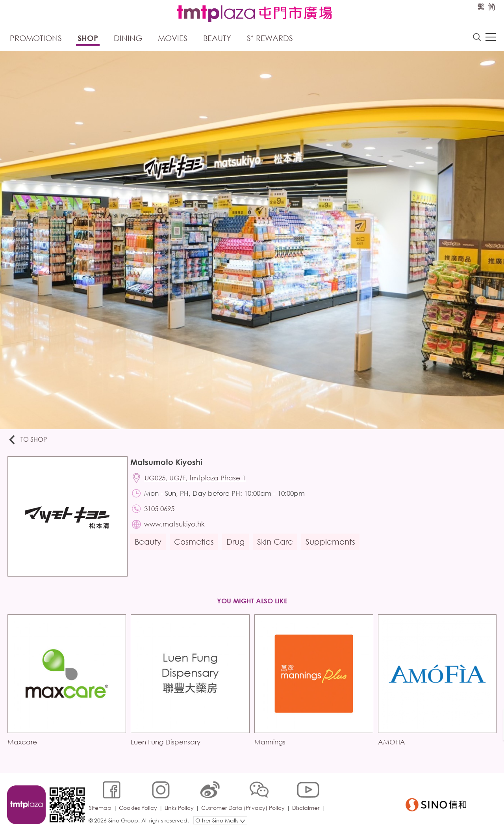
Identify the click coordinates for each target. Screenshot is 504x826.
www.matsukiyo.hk (176, 526)
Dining (128, 38)
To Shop (28, 440)
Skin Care (276, 544)
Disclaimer (307, 800)
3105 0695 (160, 510)
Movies (173, 38)
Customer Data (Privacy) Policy (244, 800)
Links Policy (180, 800)
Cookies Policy (139, 800)
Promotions (36, 38)
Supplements (332, 544)
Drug (237, 544)
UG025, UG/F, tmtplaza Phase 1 (196, 479)
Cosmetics (195, 544)
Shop (88, 38)
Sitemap (101, 800)
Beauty (217, 38)
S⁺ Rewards (270, 38)
